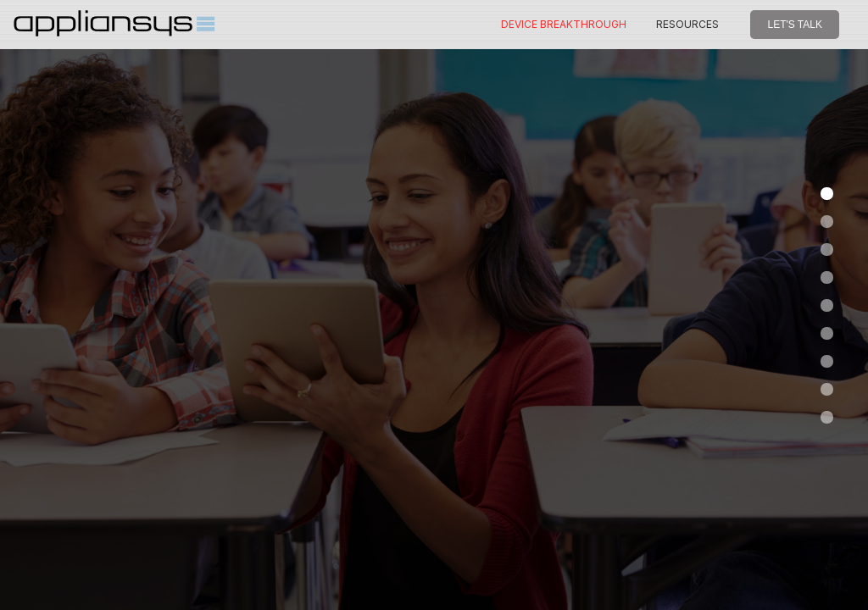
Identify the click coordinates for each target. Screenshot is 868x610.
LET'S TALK (795, 25)
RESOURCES (687, 24)
